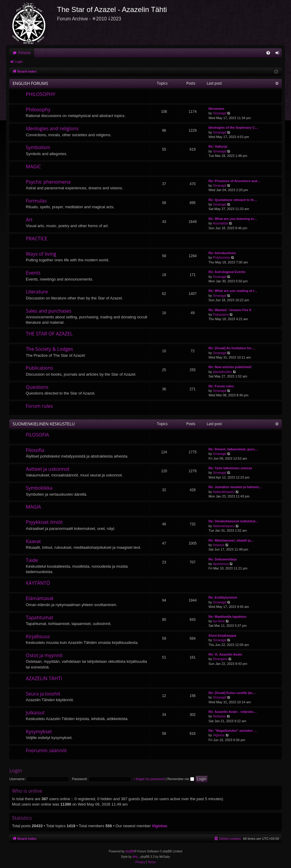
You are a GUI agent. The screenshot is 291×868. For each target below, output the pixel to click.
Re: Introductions (222, 253)
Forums (24, 53)
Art (29, 220)
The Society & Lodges (49, 349)
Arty (135, 857)
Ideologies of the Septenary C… (233, 128)
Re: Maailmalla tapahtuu (227, 617)
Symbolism (38, 147)
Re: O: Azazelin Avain (225, 654)
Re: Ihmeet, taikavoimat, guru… (233, 449)
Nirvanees (216, 109)
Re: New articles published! (230, 367)
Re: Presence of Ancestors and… (234, 181)
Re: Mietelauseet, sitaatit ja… (231, 540)
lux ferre (219, 621)
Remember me (181, 779)
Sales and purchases (49, 311)
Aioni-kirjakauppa (222, 635)
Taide (32, 560)
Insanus (219, 545)
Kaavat (33, 541)
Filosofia (35, 450)
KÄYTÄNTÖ (38, 583)
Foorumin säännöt (46, 750)
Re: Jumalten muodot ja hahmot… (235, 487)
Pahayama (221, 314)
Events (33, 273)
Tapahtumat (39, 617)
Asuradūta (220, 223)
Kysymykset (39, 731)
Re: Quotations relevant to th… (233, 200)
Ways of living (41, 254)
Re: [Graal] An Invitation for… (232, 348)
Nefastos (219, 716)
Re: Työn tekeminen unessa (230, 468)
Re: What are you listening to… (233, 219)
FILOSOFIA (37, 435)
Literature (37, 292)
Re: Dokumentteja (223, 559)
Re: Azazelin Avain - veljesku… (233, 712)
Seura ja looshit (43, 694)
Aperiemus (221, 564)
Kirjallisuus (38, 636)
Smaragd (220, 113)
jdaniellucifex (222, 372)
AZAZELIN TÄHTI (44, 678)
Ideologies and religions (52, 128)
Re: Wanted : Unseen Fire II (230, 310)
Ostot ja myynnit (44, 655)
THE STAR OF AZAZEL (49, 334)
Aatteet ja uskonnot (48, 469)
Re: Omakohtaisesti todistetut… (234, 521)
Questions (37, 387)
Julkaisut (35, 713)
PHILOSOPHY (40, 94)
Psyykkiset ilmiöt (44, 522)
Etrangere (220, 659)
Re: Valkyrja (218, 146)
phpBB (130, 851)
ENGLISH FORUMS (30, 83)
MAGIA (33, 507)
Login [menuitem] (279, 54)
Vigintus (219, 735)
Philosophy (38, 110)
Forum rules (39, 406)
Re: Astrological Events (227, 272)
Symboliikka (39, 488)
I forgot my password (149, 779)
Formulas (36, 201)
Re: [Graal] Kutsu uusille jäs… (232, 693)
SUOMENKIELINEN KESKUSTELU (44, 424)
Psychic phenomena (48, 182)
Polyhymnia (222, 257)
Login (19, 62)
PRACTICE (37, 239)
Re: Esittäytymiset (223, 597)
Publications (39, 368)
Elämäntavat (40, 598)
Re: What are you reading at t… (233, 291)
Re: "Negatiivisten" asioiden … (233, 731)
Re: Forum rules (221, 386)
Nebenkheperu (224, 492)
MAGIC (33, 167)
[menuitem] (268, 53)
